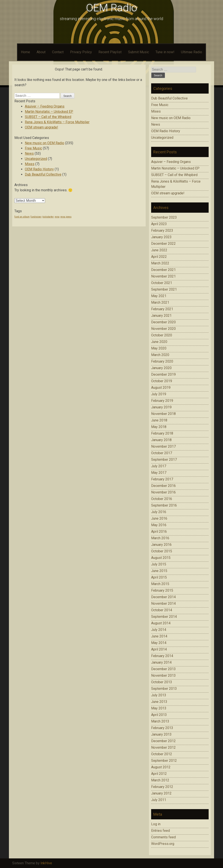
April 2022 (159, 257)
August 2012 (161, 767)
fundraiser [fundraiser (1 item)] (36, 217)
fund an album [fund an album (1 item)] (22, 217)
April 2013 (159, 715)
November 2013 (163, 675)
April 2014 (159, 649)
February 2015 (162, 590)
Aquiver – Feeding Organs (45, 106)
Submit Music (139, 52)
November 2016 (163, 492)
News (29, 153)
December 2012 (163, 741)
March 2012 (160, 780)
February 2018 (162, 433)
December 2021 (163, 270)
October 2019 (162, 381)
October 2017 (162, 453)
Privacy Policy (81, 52)
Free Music (33, 148)
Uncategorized (36, 159)
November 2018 (163, 414)
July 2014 (159, 630)
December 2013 (163, 669)
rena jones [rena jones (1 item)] (66, 217)
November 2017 (163, 446)
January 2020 (161, 368)
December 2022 (163, 244)
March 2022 (160, 263)
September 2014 (164, 617)
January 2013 (161, 734)
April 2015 (159, 577)
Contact (58, 52)
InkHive (46, 863)
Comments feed (163, 837)
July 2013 (159, 695)
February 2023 (162, 230)
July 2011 (159, 800)
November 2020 (163, 329)
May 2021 (159, 296)
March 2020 (160, 355)
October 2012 (162, 754)
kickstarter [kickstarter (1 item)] (48, 217)
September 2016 (164, 505)
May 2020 (159, 348)
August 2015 (161, 558)
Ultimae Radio (192, 52)
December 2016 (163, 486)
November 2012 (163, 747)
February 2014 (162, 656)
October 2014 (162, 610)
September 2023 (164, 217)
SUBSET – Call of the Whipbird (48, 117)
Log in (156, 824)
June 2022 (159, 250)
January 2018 (161, 440)
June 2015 (159, 571)
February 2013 (162, 728)
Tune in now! (165, 52)
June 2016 (159, 518)
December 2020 (163, 322)
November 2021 (163, 276)
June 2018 (159, 420)
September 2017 (164, 460)
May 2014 (159, 643)
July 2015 (159, 564)
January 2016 (161, 545)
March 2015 (160, 584)
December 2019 (163, 374)
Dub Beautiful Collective (43, 174)
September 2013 (164, 689)
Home (25, 52)
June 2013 (159, 702)
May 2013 (159, 708)
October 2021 (162, 283)
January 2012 (161, 793)
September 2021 (164, 289)
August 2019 (161, 388)
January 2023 (161, 237)
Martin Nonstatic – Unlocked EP (49, 112)
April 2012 (159, 774)
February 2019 (162, 401)
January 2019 (161, 407)
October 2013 (162, 682)
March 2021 (160, 302)
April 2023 (159, 224)
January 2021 (161, 316)
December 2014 (163, 597)
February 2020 (162, 361)
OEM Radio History (39, 169)
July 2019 (159, 394)
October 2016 (162, 499)
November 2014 (163, 603)
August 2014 (161, 623)
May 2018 (159, 427)
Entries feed (160, 831)
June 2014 (159, 636)
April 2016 (159, 532)
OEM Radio (112, 8)
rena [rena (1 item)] (57, 217)
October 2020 (162, 335)
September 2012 (164, 761)
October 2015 (162, 551)
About (41, 52)
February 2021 (162, 309)
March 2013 (160, 721)
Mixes (30, 164)
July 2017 (159, 466)
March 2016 (160, 538)
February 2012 (162, 787)
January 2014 (161, 662)
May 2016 (159, 525)
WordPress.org (163, 844)
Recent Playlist (110, 52)
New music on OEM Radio (45, 143)
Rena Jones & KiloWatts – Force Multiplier (57, 122)
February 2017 (162, 479)
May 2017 (159, 473)
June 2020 (159, 342)
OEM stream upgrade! (41, 127)
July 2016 (159, 512)
